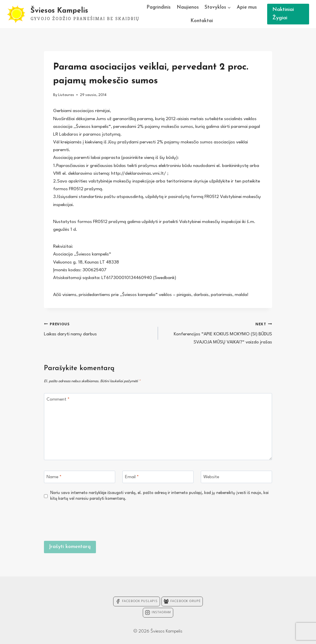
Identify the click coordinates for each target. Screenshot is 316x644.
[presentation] (228, 520)
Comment (58, 399)
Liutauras (66, 95)
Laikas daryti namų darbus (99, 329)
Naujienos (188, 7)
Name (54, 477)
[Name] (80, 477)
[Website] (236, 477)
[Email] (158, 477)
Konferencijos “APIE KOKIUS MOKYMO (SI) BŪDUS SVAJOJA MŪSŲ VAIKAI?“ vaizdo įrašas (217, 332)
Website (211, 477)
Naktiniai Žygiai (283, 14)
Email (132, 477)
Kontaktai (202, 21)
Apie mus (247, 7)
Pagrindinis (159, 7)
